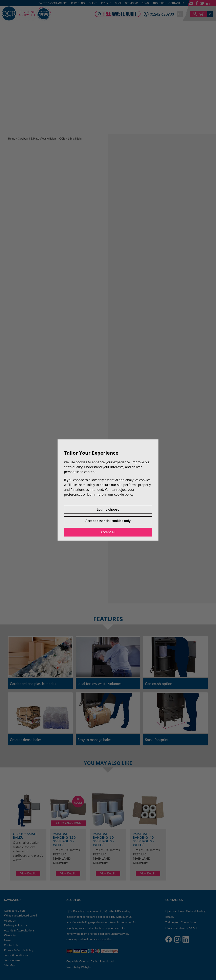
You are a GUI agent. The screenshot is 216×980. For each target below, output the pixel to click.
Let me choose (108, 509)
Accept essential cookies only (108, 521)
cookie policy (124, 494)
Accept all (108, 532)
